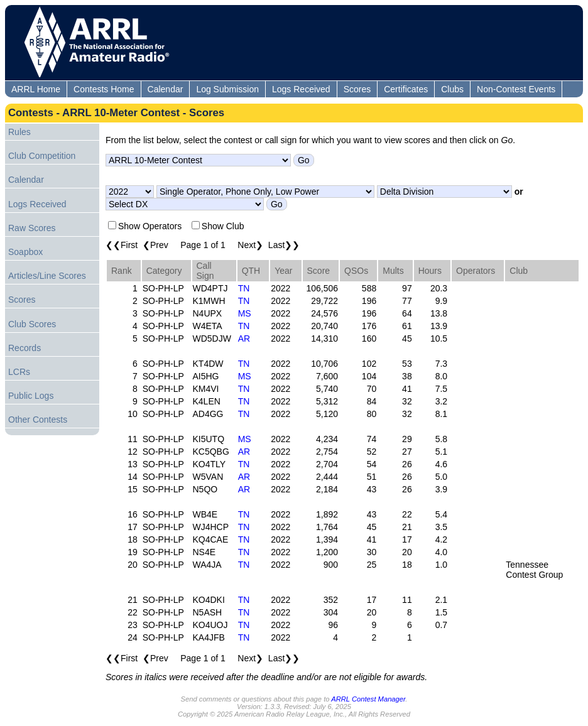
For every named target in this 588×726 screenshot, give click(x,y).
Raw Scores (32, 228)
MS (245, 313)
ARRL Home (36, 89)
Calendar (166, 89)
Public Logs (31, 396)
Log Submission (227, 89)
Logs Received (301, 89)
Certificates (406, 89)
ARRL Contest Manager (368, 699)
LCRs (19, 372)
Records (24, 348)
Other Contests (38, 420)
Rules (19, 132)
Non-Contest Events (516, 89)
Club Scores (32, 324)
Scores (357, 89)
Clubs (452, 89)
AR (244, 339)
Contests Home (104, 89)
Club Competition (42, 156)
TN (244, 288)
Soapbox (25, 252)
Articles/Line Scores (47, 276)
